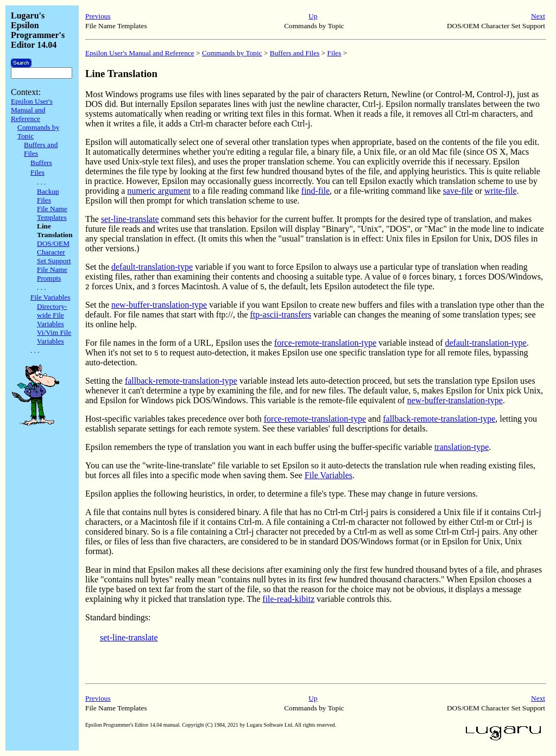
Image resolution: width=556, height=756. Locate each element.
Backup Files (48, 196)
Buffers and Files (295, 53)
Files (37, 172)
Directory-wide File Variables (52, 315)
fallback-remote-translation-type (181, 381)
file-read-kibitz (288, 599)
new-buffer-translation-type (159, 305)
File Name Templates (52, 213)
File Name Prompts (52, 274)
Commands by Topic (232, 53)
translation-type (462, 447)
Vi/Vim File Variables (54, 337)
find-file (315, 191)
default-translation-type (152, 267)
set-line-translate (130, 219)
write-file (501, 191)
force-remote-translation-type (325, 343)
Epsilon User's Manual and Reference (32, 110)
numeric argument (159, 191)
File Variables (50, 297)
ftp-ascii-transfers (280, 315)
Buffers (41, 163)
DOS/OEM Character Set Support (54, 252)
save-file (458, 191)
